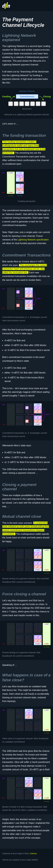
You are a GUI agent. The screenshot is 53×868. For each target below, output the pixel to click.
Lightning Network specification (33, 240)
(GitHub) (33, 854)
